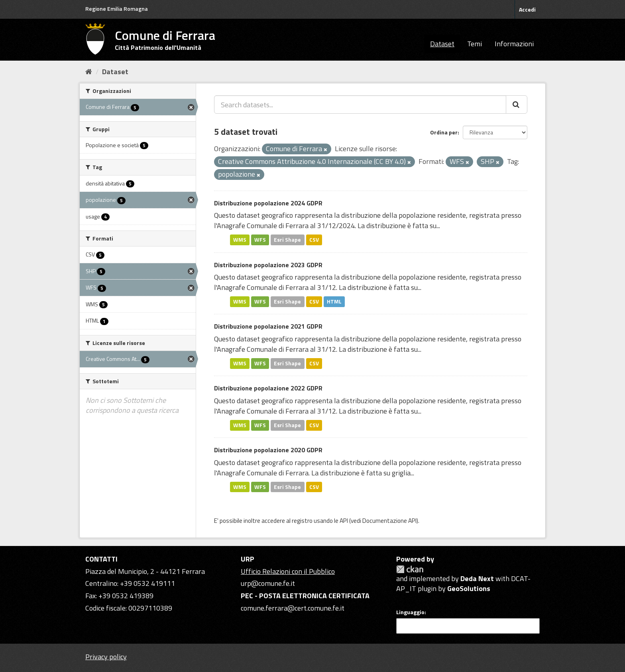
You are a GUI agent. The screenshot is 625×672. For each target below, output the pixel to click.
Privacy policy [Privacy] (106, 657)
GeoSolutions (469, 588)
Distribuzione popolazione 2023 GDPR (268, 265)
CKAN (410, 569)
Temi (475, 44)
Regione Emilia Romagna (117, 9)
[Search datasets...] (360, 104)
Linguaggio (410, 612)
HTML (334, 302)
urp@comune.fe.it (268, 583)
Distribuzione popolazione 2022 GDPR (268, 388)
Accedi (527, 9)
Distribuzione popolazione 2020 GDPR (268, 450)
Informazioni (514, 44)
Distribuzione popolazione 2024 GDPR (268, 203)
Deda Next (477, 578)
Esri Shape (287, 240)
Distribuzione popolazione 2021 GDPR (268, 326)
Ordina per (444, 132)
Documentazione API (389, 521)
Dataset (442, 44)
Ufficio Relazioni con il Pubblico (288, 571)
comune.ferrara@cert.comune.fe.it (293, 608)
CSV (314, 240)
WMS (240, 240)
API (344, 521)
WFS (260, 240)
